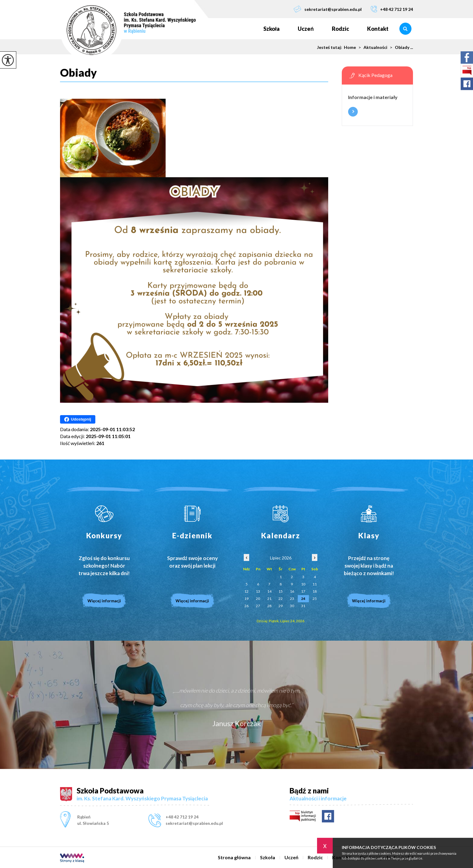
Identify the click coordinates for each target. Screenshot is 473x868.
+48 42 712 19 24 (392, 9)
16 (292, 591)
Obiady (78, 73)
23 (292, 599)
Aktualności (372, 47)
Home (350, 47)
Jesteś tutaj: (330, 47)
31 (303, 606)
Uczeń (306, 29)
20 (258, 599)
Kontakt (378, 29)
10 (303, 584)
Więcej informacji (353, 112)
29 (281, 606)
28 (269, 606)
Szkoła (271, 29)
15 (281, 591)
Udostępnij (78, 419)
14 (269, 591)
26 (246, 606)
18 (315, 591)
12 (246, 591)
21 (269, 599)
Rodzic (340, 29)
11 (315, 584)
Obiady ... (400, 47)
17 (303, 591)
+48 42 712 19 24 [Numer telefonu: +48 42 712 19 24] (182, 817)
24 (303, 599)
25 (315, 599)
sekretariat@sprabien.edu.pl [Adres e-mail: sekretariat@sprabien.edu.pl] (194, 823)
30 (292, 606)
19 (246, 599)
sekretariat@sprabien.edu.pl (328, 9)
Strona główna (245, 29)
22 (281, 599)
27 (258, 606)
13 (258, 591)
